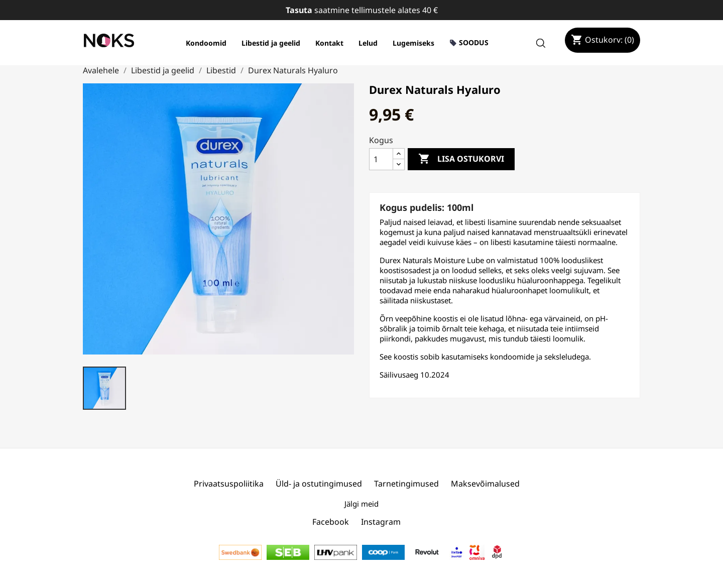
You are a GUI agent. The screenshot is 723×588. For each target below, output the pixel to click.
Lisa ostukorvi (461, 159)
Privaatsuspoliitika (229, 484)
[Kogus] (381, 159)
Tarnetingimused (406, 484)
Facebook (331, 522)
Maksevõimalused (485, 484)
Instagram (381, 522)
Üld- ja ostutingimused (319, 484)
